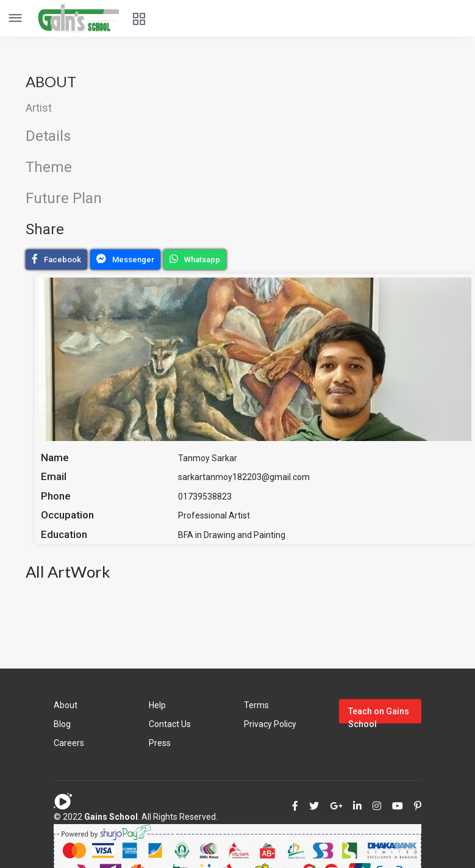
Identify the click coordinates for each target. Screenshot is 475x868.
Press (160, 743)
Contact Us (170, 724)
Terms (256, 705)
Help (157, 705)
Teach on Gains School (379, 715)
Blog (62, 724)
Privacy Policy (270, 724)
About (66, 705)
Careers (69, 743)
